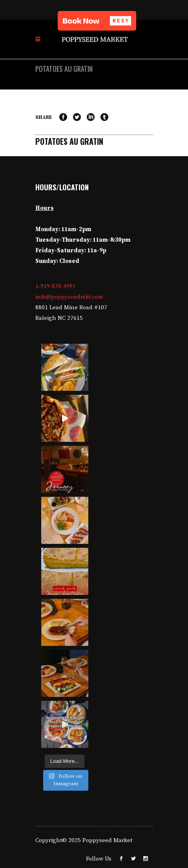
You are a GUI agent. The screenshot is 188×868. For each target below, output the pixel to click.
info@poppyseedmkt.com (69, 297)
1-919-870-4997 (56, 286)
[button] (97, 21)
